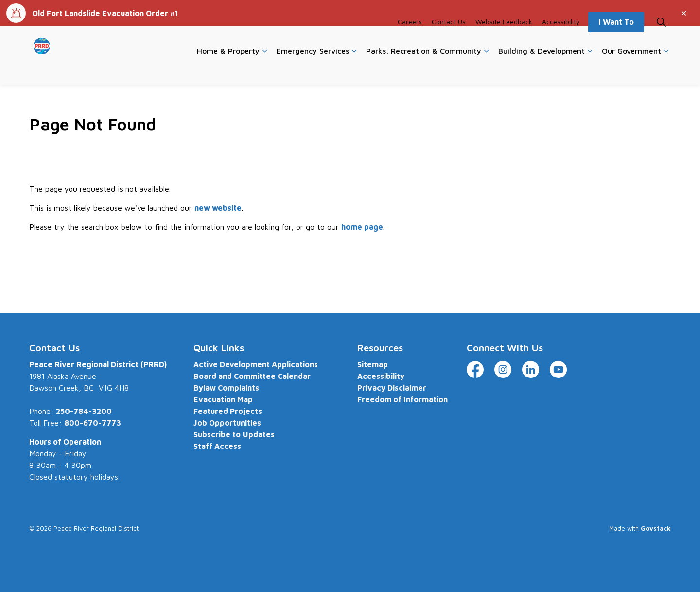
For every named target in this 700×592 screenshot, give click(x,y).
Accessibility (561, 41)
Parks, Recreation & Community (424, 70)
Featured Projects (228, 411)
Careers (410, 41)
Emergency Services (313, 70)
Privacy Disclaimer (392, 388)
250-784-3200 (84, 411)
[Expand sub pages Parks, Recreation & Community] (486, 70)
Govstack (656, 528)
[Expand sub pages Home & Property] (264, 70)
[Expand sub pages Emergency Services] (354, 70)
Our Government (631, 70)
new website (218, 208)
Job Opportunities (227, 423)
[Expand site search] (661, 41)
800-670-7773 (93, 423)
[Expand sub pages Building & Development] (590, 70)
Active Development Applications (256, 364)
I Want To (616, 41)
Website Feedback (504, 41)
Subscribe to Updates (234, 434)
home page (362, 227)
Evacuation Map (223, 399)
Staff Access (217, 446)
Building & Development (542, 70)
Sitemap (373, 364)
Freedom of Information (402, 399)
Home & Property (228, 70)
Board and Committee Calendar (252, 376)
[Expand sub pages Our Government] (666, 70)
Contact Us (449, 41)
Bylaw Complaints (226, 388)
